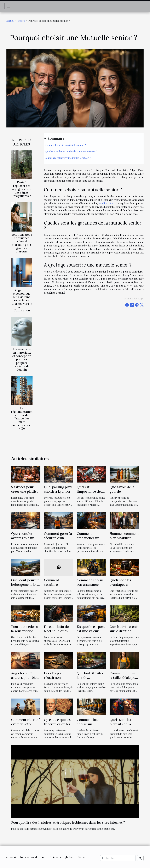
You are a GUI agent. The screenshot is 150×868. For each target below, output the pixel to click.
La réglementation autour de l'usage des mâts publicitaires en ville (22, 418)
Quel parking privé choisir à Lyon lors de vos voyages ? (58, 491)
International (29, 857)
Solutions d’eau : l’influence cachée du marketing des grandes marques (22, 243)
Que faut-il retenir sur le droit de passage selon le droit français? (124, 633)
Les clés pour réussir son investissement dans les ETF (55, 680)
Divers (21, 21)
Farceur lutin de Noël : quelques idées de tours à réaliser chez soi (56, 633)
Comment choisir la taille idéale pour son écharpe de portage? (124, 680)
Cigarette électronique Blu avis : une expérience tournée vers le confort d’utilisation (22, 300)
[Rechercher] (118, 858)
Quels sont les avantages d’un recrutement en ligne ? (23, 540)
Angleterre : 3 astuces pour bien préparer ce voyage (25, 680)
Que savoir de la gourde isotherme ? (122, 491)
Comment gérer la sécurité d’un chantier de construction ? (58, 540)
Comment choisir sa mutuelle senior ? (66, 145)
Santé (43, 857)
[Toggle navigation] (9, 6)
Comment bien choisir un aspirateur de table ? (91, 726)
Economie (11, 857)
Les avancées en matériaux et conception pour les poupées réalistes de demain (22, 359)
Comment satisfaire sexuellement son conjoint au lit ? (57, 587)
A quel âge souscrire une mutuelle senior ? (68, 158)
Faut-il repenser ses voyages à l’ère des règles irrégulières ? (22, 189)
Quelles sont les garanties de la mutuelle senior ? (71, 151)
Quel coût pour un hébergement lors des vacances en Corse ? (25, 587)
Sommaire (56, 138)
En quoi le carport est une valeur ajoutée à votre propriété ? (91, 633)
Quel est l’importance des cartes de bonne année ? (89, 494)
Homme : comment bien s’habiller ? (124, 536)
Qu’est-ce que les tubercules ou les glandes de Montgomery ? (57, 726)
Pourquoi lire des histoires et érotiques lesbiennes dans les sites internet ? (68, 822)
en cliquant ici (106, 203)
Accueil (10, 21)
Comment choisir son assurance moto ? (90, 584)
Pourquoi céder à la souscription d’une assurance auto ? (24, 633)
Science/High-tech (62, 857)
